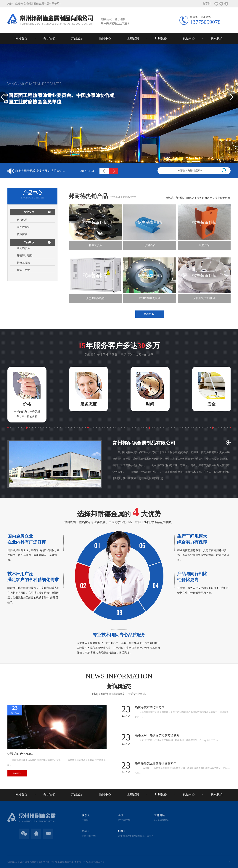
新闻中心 (105, 38)
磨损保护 (22, 220)
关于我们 (49, 38)
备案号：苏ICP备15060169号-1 (89, 862)
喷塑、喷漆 (23, 270)
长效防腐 (22, 234)
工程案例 (133, 38)
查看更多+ (150, 314)
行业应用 (29, 212)
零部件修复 (23, 227)
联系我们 (217, 38)
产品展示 (77, 38)
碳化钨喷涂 (23, 248)
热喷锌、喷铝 (25, 256)
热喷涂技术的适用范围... (54, 169)
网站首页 (21, 38)
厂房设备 (161, 38)
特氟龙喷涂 (23, 263)
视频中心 (189, 38)
